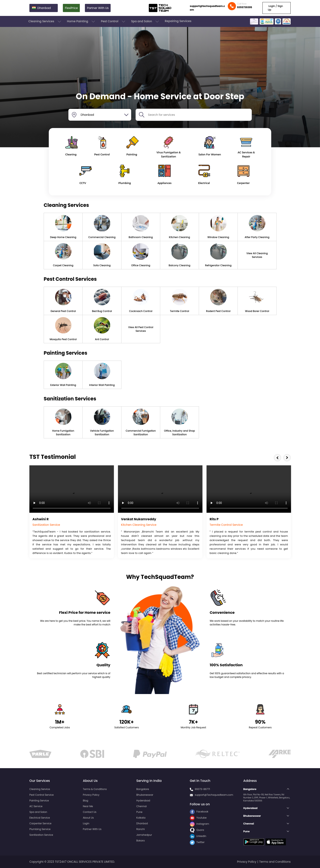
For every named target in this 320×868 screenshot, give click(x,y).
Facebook (199, 812)
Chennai (142, 806)
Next (287, 458)
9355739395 (244, 7)
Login (86, 823)
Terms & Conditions (95, 789)
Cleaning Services (45, 21)
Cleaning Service (40, 789)
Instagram (199, 824)
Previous (277, 458)
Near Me (88, 806)
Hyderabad (143, 801)
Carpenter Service (40, 823)
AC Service (36, 806)
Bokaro (141, 841)
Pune (139, 812)
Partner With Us (98, 8)
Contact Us (90, 812)
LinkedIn (198, 836)
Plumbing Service (40, 829)
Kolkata (141, 818)
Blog (86, 801)
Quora (197, 830)
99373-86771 (202, 789)
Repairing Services (178, 21)
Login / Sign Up (275, 8)
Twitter (197, 842)
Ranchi (141, 829)
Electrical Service (40, 818)
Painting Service (39, 801)
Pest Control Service (42, 795)
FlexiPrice (71, 8)
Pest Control (113, 21)
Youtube (198, 818)
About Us (88, 818)
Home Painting (81, 21)
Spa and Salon (145, 21)
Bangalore (143, 789)
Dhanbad (142, 823)
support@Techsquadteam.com (214, 795)
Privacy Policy (91, 795)
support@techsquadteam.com (207, 8)
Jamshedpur (144, 835)
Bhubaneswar (145, 795)
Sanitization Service (41, 835)
